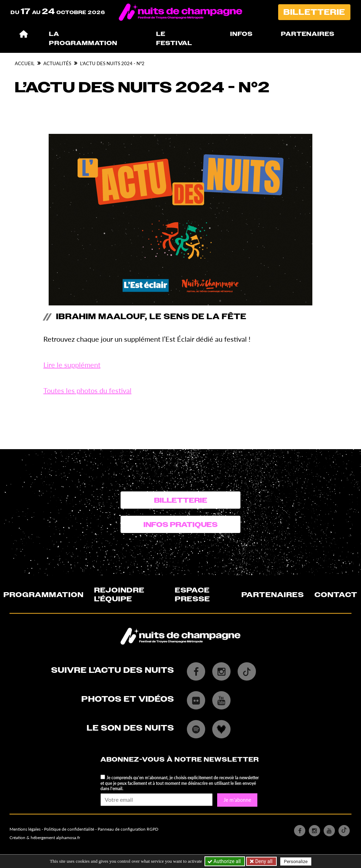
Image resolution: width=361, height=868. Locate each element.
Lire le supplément (72, 365)
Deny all (263, 861)
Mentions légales (25, 829)
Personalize (296, 861)
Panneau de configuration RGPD (128, 829)
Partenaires (273, 595)
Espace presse (192, 594)
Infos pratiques (180, 525)
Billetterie (314, 12)
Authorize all (225, 861)
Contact (336, 595)
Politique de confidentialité (69, 829)
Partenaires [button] (308, 34)
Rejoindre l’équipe (119, 594)
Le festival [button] (174, 39)
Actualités (57, 63)
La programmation (83, 39)
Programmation (44, 595)
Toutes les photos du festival (87, 390)
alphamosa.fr (68, 838)
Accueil (25, 63)
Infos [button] (241, 34)
